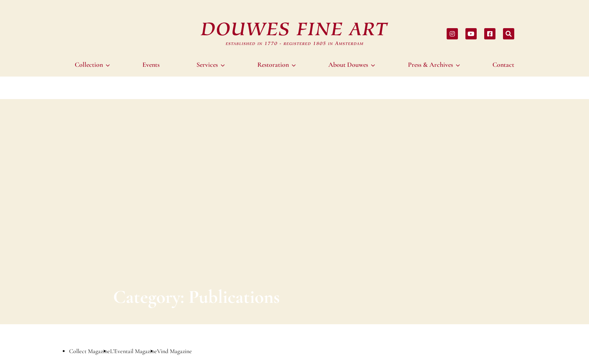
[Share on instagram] (452, 34)
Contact (503, 65)
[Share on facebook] (490, 34)
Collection (89, 65)
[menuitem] (93, 65)
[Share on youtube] (471, 34)
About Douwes (348, 65)
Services (207, 65)
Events (151, 65)
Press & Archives (430, 65)
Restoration (273, 65)
